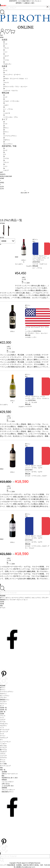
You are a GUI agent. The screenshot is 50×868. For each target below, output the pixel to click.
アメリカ (3, 722)
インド (2, 728)
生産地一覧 (3, 708)
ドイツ (2, 718)
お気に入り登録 (24, 279)
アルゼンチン (4, 724)
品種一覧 (3, 712)
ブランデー (3, 698)
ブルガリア (3, 752)
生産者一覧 (3, 710)
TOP (1, 35)
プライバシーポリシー (8, 790)
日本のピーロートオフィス (10, 774)
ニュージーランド (5, 742)
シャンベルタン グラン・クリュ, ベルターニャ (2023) (41, 260)
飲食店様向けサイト (8, 792)
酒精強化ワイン (5, 700)
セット (2, 706)
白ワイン (3, 690)
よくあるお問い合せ (8, 786)
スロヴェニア (4, 738)
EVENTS (3, 174)
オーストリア (4, 732)
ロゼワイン (3, 694)
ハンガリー (3, 744)
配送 (3, 776)
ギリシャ (3, 760)
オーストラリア (5, 730)
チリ (1, 740)
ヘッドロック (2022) (31, 331)
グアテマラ (3, 758)
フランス (3, 716)
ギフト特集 (3, 764)
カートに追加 (26, 283)
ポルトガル (3, 746)
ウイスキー (3, 702)
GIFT (2, 172)
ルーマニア (3, 748)
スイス (2, 734)
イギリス (3, 754)
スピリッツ (3, 704)
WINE (2, 37)
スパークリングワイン (7, 692)
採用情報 (4, 788)
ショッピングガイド (8, 782)
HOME (2, 178)
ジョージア (3, 756)
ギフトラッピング (5, 766)
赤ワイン (3, 688)
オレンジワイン (5, 696)
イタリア (3, 720)
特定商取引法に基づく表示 (10, 778)
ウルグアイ (3, 726)
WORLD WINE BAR (6, 176)
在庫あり (24, 260)
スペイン (3, 736)
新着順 (4, 241)
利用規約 (4, 780)
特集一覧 (3, 770)
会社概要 (4, 772)
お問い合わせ (6, 784)
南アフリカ (3, 750)
